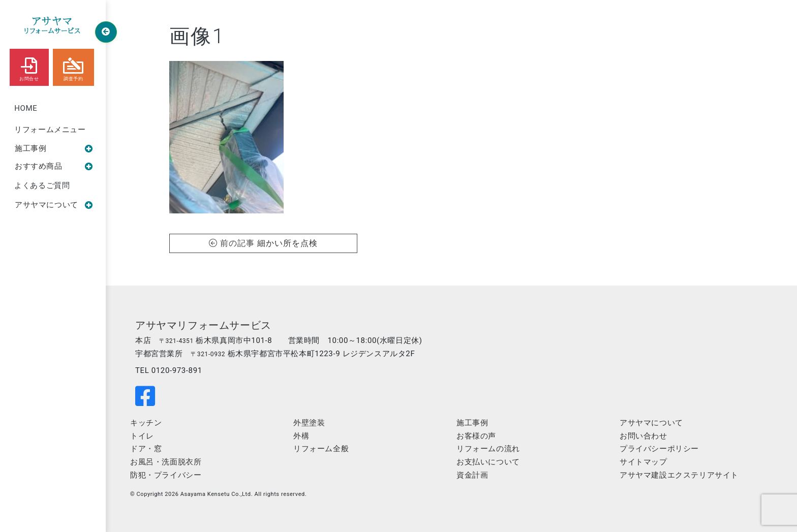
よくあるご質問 (42, 185)
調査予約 (73, 67)
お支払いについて (488, 462)
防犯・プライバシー (166, 475)
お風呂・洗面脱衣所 (166, 462)
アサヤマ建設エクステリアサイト (679, 475)
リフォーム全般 (321, 449)
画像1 (197, 36)
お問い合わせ (643, 436)
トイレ (142, 436)
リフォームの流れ (488, 449)
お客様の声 (476, 436)
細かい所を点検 (287, 243)
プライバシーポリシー (659, 449)
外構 (301, 436)
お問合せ (29, 67)
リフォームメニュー (50, 130)
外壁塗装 (309, 423)
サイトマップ (643, 462)
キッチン (146, 423)
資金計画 (472, 475)
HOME (26, 108)
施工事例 (54, 148)
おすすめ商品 (54, 166)
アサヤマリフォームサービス (203, 325)
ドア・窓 (146, 449)
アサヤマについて (54, 205)
